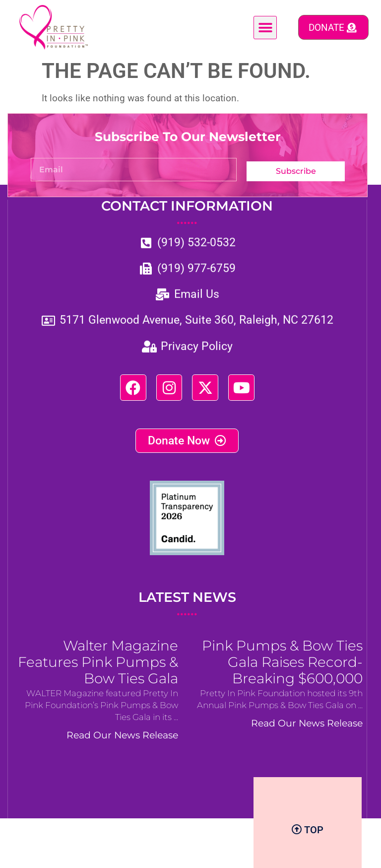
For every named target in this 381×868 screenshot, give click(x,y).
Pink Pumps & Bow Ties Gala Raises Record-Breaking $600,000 (282, 671)
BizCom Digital (212, 851)
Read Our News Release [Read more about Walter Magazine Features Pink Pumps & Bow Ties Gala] (122, 744)
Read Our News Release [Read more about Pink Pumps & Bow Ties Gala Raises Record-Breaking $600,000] (307, 732)
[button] (265, 28)
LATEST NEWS (187, 614)
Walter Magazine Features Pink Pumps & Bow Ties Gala (98, 671)
